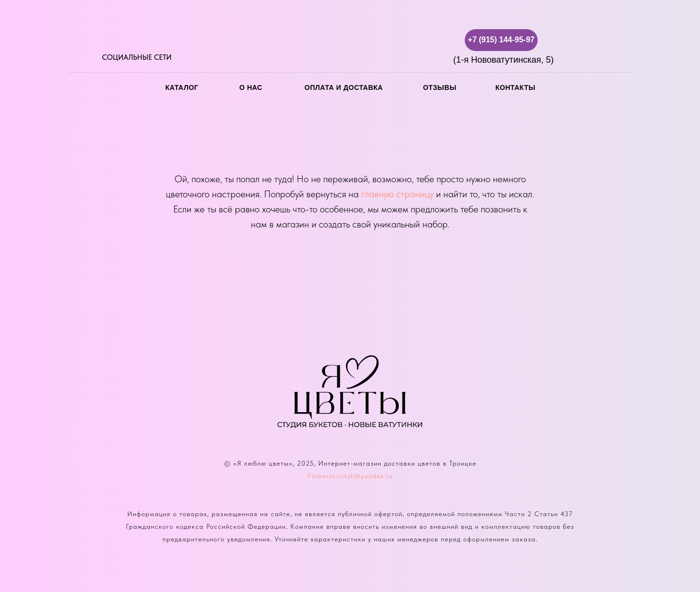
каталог (182, 87)
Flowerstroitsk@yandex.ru (350, 476)
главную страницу (397, 194)
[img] (108, 40)
